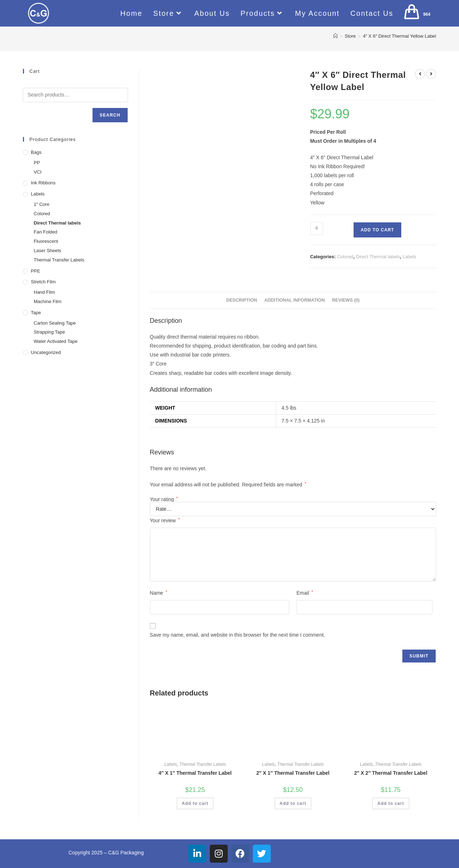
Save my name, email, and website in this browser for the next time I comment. (238, 635)
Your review (165, 520)
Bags (36, 152)
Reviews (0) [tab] (346, 300)
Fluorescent (46, 241)
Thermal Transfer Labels (203, 764)
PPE (36, 271)
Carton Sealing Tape (55, 323)
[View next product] (431, 74)
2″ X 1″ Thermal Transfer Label (293, 773)
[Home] (335, 36)
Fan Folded (46, 232)
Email (305, 593)
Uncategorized (46, 352)
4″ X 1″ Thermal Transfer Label (195, 773)
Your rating (164, 499)
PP (37, 163)
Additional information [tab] (295, 300)
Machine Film (48, 301)
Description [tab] (242, 300)
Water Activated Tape (56, 341)
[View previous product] (420, 74)
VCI (38, 172)
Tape (36, 313)
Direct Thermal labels (378, 257)
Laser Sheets (48, 251)
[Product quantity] (317, 228)
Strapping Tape (49, 332)
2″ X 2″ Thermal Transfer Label (391, 773)
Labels (409, 257)
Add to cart (377, 230)
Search (110, 115)
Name (158, 593)
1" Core (42, 204)
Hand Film (44, 292)
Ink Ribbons (43, 183)
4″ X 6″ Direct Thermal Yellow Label (399, 36)
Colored (345, 257)
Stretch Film (43, 282)
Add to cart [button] (195, 803)
